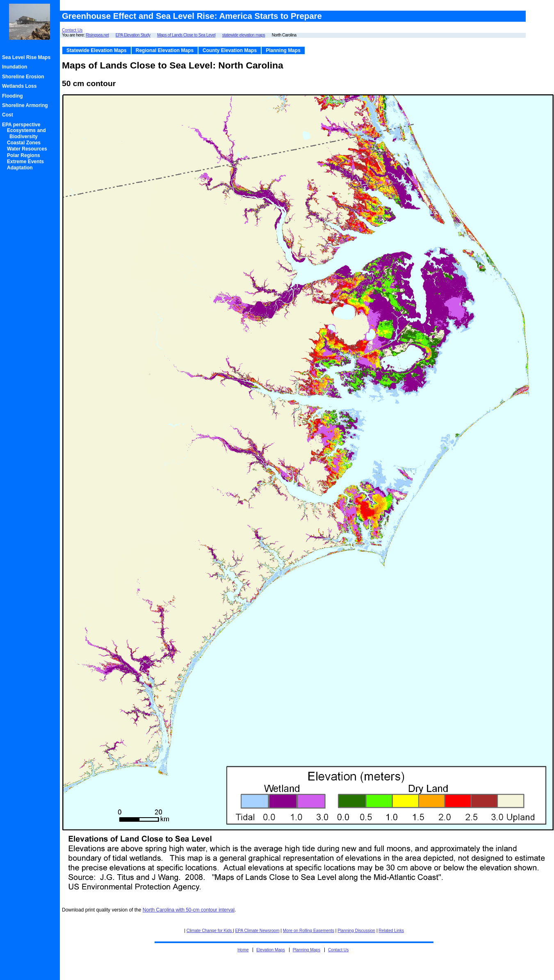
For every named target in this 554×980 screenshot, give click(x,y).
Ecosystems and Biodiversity (28, 133)
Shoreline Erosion (24, 77)
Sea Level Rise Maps (27, 57)
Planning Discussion (356, 931)
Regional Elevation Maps (165, 50)
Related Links (391, 931)
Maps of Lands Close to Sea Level (186, 35)
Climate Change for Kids (210, 931)
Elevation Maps (271, 950)
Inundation (16, 67)
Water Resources (28, 149)
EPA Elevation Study (133, 35)
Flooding (14, 96)
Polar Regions (25, 155)
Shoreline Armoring (26, 105)
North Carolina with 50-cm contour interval (189, 910)
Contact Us (72, 30)
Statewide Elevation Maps (97, 50)
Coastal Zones (25, 143)
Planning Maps (283, 50)
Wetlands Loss (21, 86)
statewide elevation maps (244, 35)
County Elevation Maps (230, 50)
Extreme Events (27, 162)
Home (243, 950)
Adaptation (21, 168)
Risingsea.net (97, 35)
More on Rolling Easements (309, 931)
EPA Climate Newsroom (258, 931)
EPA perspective (22, 125)
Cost (9, 115)
